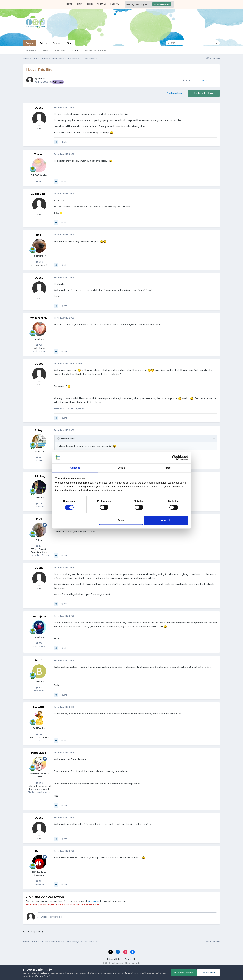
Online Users (30, 50)
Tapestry (116, 4)
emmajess (39, 616)
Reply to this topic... (52, 917)
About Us (102, 4)
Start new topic (175, 93)
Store (70, 43)
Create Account (162, 4)
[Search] (181, 43)
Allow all (166, 520)
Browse (30, 44)
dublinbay (39, 476)
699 (39, 643)
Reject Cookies (209, 973)
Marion (39, 154)
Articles (90, 4)
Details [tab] (122, 468)
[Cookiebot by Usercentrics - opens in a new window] (174, 458)
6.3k (39, 262)
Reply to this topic (204, 93)
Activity (43, 43)
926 (39, 734)
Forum (79, 4)
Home (69, 4)
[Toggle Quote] (59, 438)
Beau (39, 851)
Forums (74, 50)
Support (57, 43)
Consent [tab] (75, 468)
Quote (64, 142)
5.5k (39, 881)
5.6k (39, 181)
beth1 (39, 660)
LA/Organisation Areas (95, 50)
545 (39, 345)
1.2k (39, 503)
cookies (43, 973)
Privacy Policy (114, 959)
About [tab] (168, 468)
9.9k (39, 783)
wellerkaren (39, 318)
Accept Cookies (184, 973)
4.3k (39, 546)
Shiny (39, 430)
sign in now (94, 901)
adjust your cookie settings (117, 973)
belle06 (39, 707)
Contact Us (130, 959)
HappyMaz (39, 753)
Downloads (59, 50)
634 (39, 688)
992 (39, 457)
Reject (121, 520)
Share (187, 80)
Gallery (45, 50)
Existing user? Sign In (138, 4)
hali (39, 235)
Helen (39, 519)
